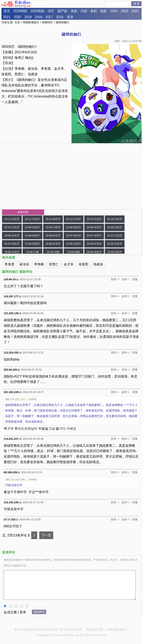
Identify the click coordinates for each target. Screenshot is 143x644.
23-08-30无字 (94, 227)
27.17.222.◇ (11, 519)
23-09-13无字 (53, 227)
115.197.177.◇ (13, 296)
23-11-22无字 (12, 219)
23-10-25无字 (94, 219)
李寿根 (39, 264)
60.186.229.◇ (12, 472)
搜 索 (136, 4)
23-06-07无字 (94, 244)
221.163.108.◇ (13, 392)
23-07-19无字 (94, 236)
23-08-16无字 (12, 236)
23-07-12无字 (115, 236)
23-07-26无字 (74, 236)
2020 (17, 17)
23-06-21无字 (53, 244)
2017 (49, 17)
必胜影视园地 (17, 4)
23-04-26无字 (94, 252)
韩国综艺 (47, 22)
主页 (17, 22)
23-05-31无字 (115, 244)
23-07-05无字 (12, 244)
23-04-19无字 (115, 252)
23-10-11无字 (12, 227)
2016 (60, 17)
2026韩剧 (20, 11)
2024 (114, 11)
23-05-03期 (74, 252)
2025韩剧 (38, 11)
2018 (39, 17)
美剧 (74, 11)
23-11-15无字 (32, 219)
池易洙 (98, 264)
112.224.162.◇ (13, 353)
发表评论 (39, 612)
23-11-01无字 (74, 219)
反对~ (125, 279)
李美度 (9, 264)
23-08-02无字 (53, 236)
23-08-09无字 (32, 236)
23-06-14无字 (74, 244)
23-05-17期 (32, 252)
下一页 (46, 535)
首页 (7, 11)
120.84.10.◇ (11, 279)
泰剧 (94, 11)
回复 (135, 279)
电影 (104, 11)
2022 (135, 11)
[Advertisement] (71, 176)
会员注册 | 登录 (15, 612)
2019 (28, 17)
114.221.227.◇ (13, 439)
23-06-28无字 (32, 244)
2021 (7, 17)
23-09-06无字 (74, 227)
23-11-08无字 (53, 219)
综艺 (51, 11)
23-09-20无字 (32, 227)
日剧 (84, 11)
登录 (70, 17)
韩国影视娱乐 (31, 22)
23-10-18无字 (115, 219)
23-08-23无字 (115, 227)
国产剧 (62, 11)
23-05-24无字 (12, 252)
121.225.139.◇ (13, 313)
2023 (125, 11)
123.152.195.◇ (13, 502)
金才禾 (69, 264)
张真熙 (83, 264)
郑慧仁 (54, 264)
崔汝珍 (24, 264)
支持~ (114, 279)
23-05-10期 (53, 252)
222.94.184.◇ (12, 370)
